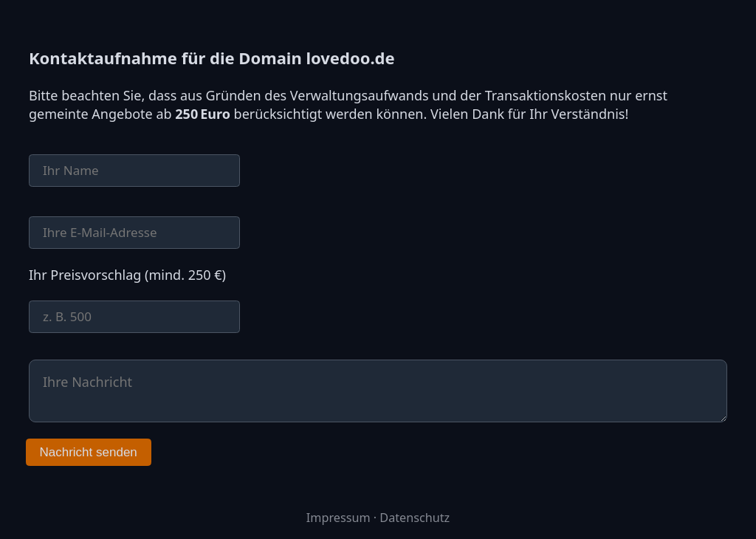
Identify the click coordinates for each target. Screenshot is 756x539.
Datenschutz (415, 518)
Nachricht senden (89, 452)
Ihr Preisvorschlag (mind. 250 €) (127, 275)
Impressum (339, 518)
